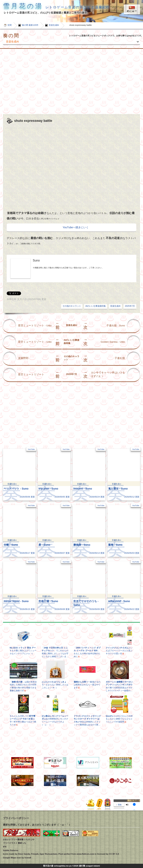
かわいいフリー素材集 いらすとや (19, 839)
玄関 (9, 25)
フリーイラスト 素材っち (15, 843)
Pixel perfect (65, 854)
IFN (5, 847)
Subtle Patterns (11, 850)
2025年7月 (130, 306)
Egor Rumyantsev (48, 854)
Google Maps (9, 858)
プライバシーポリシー (16, 818)
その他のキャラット (72, 306)
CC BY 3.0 (114, 854)
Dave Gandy (24, 854)
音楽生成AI (54, 25)
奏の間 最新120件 (30, 25)
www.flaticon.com (85, 854)
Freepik (35, 854)
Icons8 (28, 858)
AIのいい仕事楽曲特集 (96, 306)
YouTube (31, 449)
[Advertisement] (71, 81)
